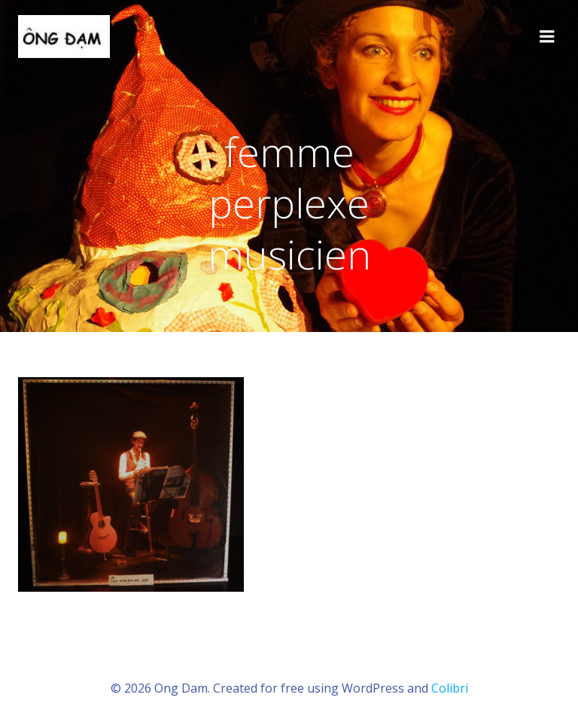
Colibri (450, 688)
